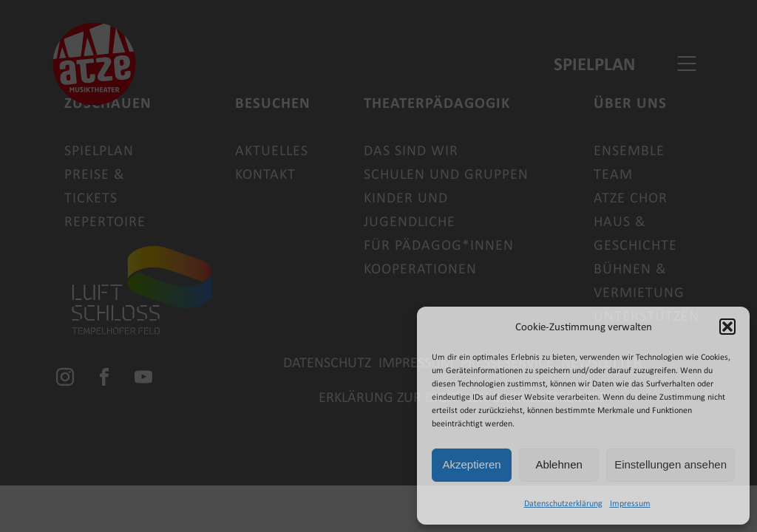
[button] (727, 327)
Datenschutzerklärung (563, 503)
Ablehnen (559, 464)
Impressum (630, 503)
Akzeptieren (471, 464)
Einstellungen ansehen (671, 464)
